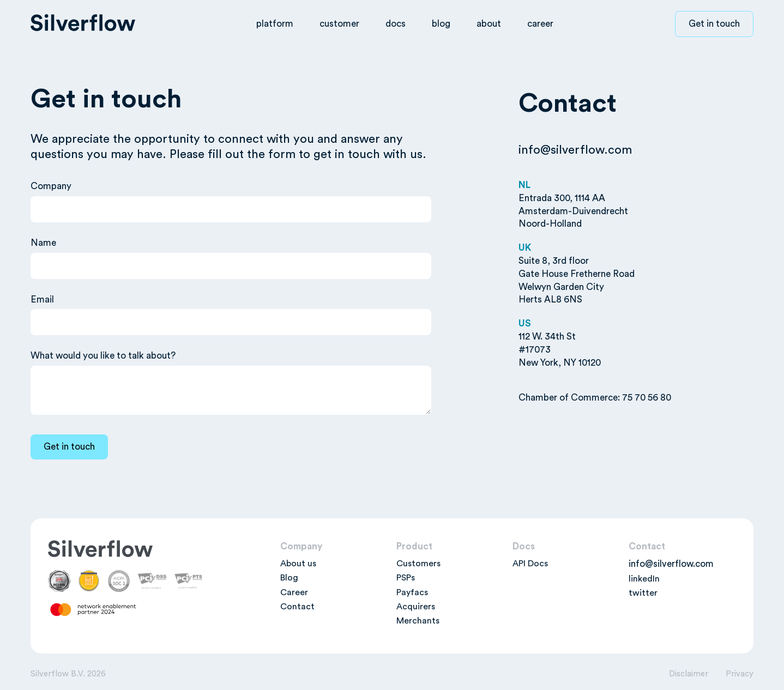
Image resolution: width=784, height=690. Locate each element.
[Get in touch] (69, 447)
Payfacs (412, 592)
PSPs (406, 578)
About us (298, 564)
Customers (418, 564)
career (540, 24)
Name (43, 243)
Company (51, 186)
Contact (297, 607)
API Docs (530, 564)
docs (396, 24)
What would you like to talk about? (103, 356)
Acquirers (416, 607)
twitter (643, 593)
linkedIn (644, 579)
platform (275, 24)
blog (441, 24)
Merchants (418, 621)
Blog (289, 578)
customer (339, 24)
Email (42, 299)
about (489, 24)
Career (294, 592)
